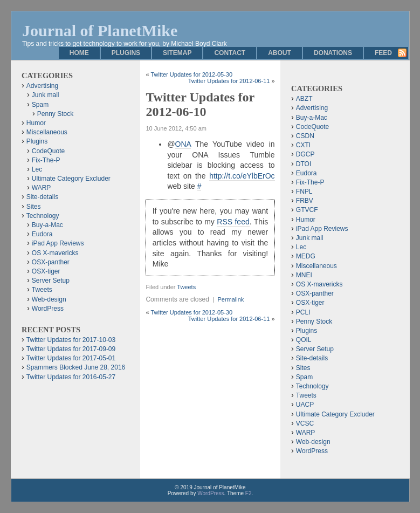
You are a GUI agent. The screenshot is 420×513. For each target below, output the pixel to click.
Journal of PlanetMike (100, 30)
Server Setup (51, 281)
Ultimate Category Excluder (71, 179)
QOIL (304, 340)
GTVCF (307, 210)
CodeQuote (48, 151)
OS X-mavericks (55, 253)
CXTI (303, 145)
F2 (249, 493)
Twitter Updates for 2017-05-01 (71, 358)
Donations (333, 53)
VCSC (305, 423)
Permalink (230, 299)
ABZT (304, 99)
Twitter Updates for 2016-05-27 (71, 377)
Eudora (42, 234)
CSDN (305, 136)
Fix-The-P (46, 160)
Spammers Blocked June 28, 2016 (76, 367)
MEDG (306, 256)
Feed (383, 53)
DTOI (304, 164)
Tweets (186, 287)
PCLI (303, 312)
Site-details (42, 197)
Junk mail (46, 95)
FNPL (304, 191)
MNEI (304, 275)
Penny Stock (55, 114)
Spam (40, 105)
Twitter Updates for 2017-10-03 (71, 340)
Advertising (42, 86)
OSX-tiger (46, 271)
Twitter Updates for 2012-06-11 (229, 81)
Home (79, 53)
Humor (36, 123)
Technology (43, 216)
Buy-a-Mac (47, 225)
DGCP (305, 154)
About (280, 53)
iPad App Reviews (58, 243)
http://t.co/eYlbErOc (242, 176)
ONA (183, 144)
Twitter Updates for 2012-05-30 (191, 74)
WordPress (48, 309)
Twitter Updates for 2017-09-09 (71, 349)
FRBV (305, 201)
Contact (230, 53)
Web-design (49, 299)
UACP (305, 405)
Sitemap (177, 53)
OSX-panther (51, 262)
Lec (37, 169)
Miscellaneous (47, 132)
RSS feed (233, 222)
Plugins (126, 53)
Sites (34, 207)
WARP (42, 188)
